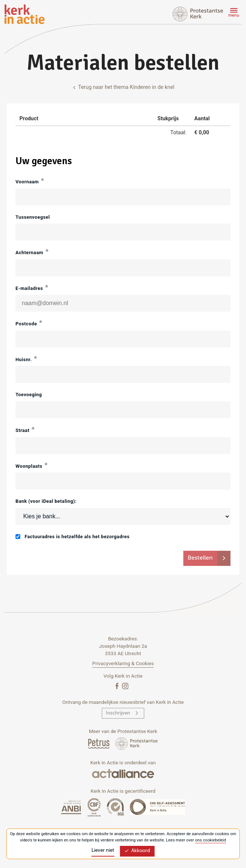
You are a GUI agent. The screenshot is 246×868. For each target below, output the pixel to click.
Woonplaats (29, 466)
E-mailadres (29, 288)
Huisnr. (24, 359)
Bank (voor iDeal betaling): (46, 501)
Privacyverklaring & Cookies (123, 663)
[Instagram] (125, 686)
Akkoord (137, 851)
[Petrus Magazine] (99, 743)
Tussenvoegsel (33, 217)
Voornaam (27, 182)
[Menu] (233, 14)
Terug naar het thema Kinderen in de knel (123, 87)
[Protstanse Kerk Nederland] (137, 743)
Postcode (26, 324)
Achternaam (29, 253)
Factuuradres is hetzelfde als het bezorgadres (72, 537)
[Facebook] (118, 686)
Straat (22, 430)
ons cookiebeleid (211, 840)
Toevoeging (29, 395)
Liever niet (103, 850)
